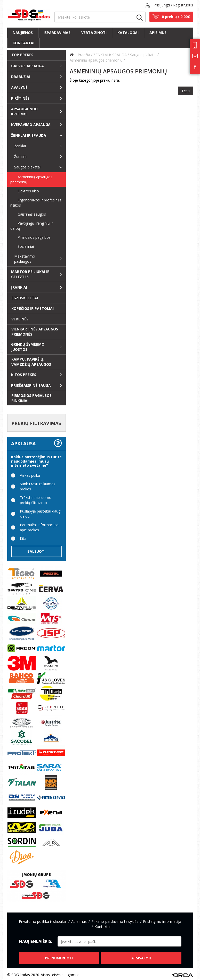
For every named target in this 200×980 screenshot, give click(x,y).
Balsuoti (36, 551)
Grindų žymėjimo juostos (28, 347)
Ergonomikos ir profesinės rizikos (36, 203)
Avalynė (19, 87)
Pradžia (80, 54)
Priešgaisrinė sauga (31, 385)
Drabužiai (21, 77)
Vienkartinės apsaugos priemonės (35, 332)
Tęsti (186, 90)
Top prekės (22, 55)
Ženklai (20, 146)
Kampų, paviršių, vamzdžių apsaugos (31, 362)
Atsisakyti (142, 956)
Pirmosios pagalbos (30, 237)
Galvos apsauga (27, 66)
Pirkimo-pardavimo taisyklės (115, 921)
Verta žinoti (94, 33)
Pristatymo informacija (162, 921)
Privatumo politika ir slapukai (43, 921)
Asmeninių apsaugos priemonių (31, 179)
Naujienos (23, 33)
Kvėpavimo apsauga (31, 125)
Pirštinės (20, 98)
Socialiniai (22, 246)
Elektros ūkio (25, 191)
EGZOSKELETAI (25, 298)
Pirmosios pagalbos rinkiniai (31, 398)
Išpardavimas (57, 33)
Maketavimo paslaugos (25, 259)
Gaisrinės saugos (28, 214)
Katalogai (128, 33)
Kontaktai (23, 43)
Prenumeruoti (59, 956)
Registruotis (183, 5)
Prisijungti (162, 5)
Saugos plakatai (27, 167)
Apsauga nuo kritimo (24, 111)
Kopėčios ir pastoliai (33, 308)
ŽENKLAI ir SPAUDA (29, 135)
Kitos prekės (24, 375)
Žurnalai (21, 156)
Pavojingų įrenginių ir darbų (32, 226)
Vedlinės (20, 319)
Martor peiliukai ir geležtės (30, 274)
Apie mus (158, 33)
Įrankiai (19, 287)
